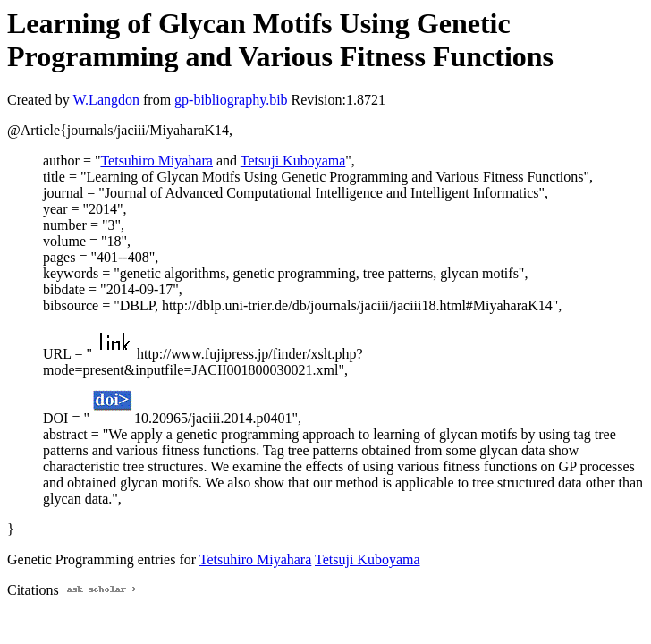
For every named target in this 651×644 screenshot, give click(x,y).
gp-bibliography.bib (231, 100)
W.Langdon (106, 100)
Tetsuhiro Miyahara (156, 161)
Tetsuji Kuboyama (293, 161)
